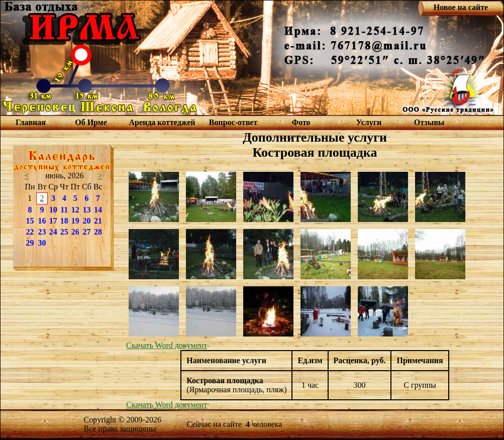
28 (98, 232)
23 (42, 232)
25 (64, 232)
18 (64, 221)
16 (42, 221)
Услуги (369, 122)
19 (75, 221)
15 (30, 221)
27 (86, 232)
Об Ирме (91, 122)
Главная (31, 122)
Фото (301, 122)
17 (53, 221)
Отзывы (429, 122)
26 (75, 232)
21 (98, 221)
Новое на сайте (461, 7)
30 (42, 243)
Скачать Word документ (167, 345)
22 (30, 232)
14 (98, 210)
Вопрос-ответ (233, 122)
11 (64, 210)
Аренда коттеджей (162, 122)
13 (86, 210)
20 (86, 221)
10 (53, 210)
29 (30, 243)
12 (75, 210)
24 (53, 232)
